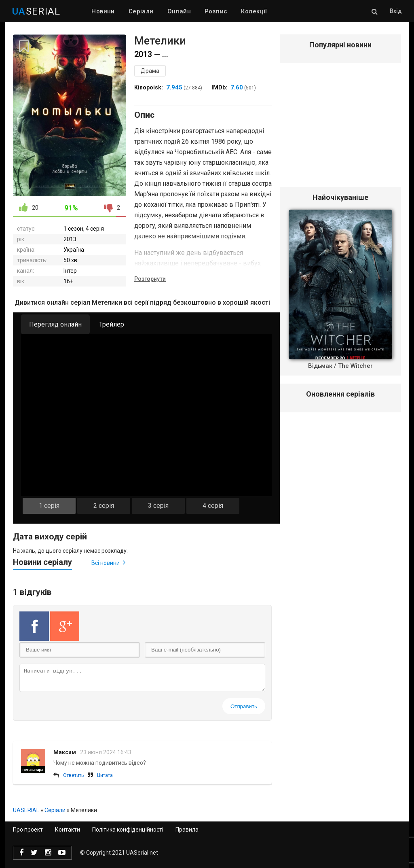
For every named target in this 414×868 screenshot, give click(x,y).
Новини (103, 11)
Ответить (73, 775)
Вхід (396, 11)
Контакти (68, 830)
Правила (187, 830)
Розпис (216, 11)
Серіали (141, 11)
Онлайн (179, 11)
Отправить (244, 706)
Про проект (28, 830)
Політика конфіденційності (128, 830)
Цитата (105, 775)
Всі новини (108, 562)
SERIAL (36, 11)
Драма (150, 71)
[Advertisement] (340, 129)
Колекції (254, 11)
